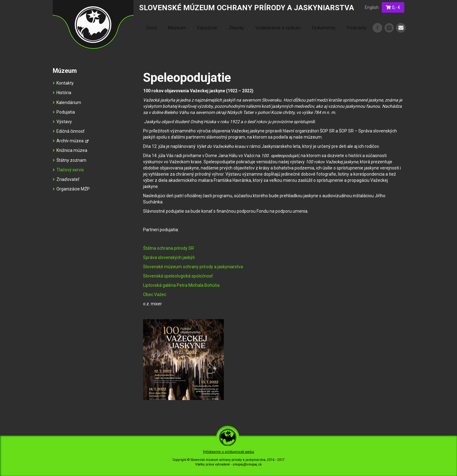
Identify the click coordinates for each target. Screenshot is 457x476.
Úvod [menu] (151, 28)
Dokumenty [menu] (324, 28)
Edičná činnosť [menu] (69, 131)
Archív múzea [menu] (71, 141)
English (372, 7)
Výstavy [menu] (62, 122)
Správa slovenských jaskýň (169, 257)
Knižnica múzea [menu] (70, 150)
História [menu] (62, 93)
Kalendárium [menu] (67, 102)
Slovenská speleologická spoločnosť (178, 276)
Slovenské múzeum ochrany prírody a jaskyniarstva (193, 267)
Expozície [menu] (207, 28)
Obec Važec (155, 294)
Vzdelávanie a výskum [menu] (278, 28)
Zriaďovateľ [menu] (66, 179)
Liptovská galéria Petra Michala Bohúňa (181, 285)
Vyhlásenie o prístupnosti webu (229, 452)
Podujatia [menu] (64, 112)
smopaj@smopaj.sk (247, 464)
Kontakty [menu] (63, 83)
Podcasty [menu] (357, 28)
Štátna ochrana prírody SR (169, 248)
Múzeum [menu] (177, 28)
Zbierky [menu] (236, 28)
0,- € (393, 7)
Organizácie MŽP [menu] (71, 189)
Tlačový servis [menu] (68, 170)
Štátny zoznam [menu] (70, 160)
